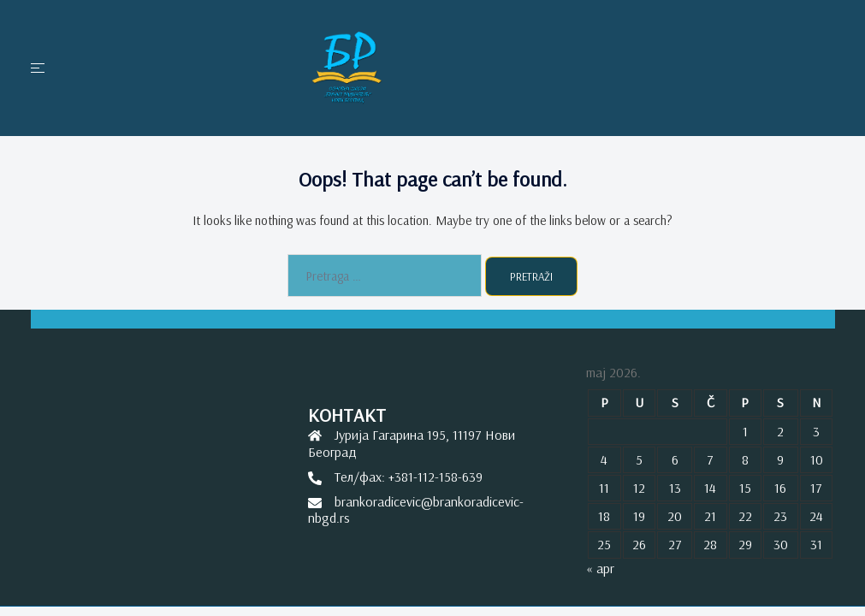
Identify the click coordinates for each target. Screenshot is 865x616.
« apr (600, 568)
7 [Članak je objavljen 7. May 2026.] (710, 459)
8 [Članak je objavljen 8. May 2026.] (745, 459)
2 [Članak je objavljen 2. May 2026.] (780, 431)
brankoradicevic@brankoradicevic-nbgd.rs (416, 509)
